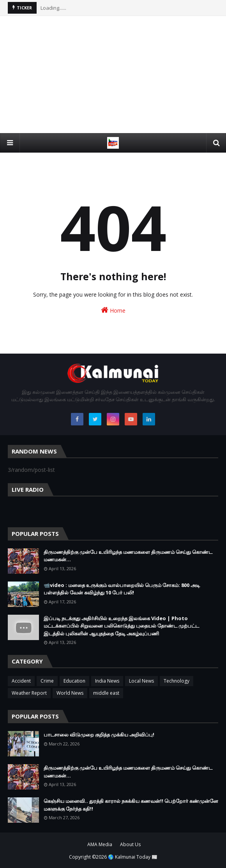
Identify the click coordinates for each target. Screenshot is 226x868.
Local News (141, 681)
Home (113, 310)
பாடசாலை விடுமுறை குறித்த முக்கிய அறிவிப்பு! (99, 735)
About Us (130, 844)
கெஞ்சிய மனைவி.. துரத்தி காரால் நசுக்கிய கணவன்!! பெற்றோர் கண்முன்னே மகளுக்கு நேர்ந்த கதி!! (131, 805)
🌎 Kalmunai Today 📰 (133, 857)
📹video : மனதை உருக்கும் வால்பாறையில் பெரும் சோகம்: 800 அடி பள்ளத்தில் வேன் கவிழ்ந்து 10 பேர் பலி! (122, 589)
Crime (47, 681)
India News (107, 681)
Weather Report (29, 693)
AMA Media (100, 844)
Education (74, 681)
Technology (177, 681)
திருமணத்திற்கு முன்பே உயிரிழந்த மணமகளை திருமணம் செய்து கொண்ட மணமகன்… (128, 556)
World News (70, 693)
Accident (21, 681)
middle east (106, 693)
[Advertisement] (113, 75)
